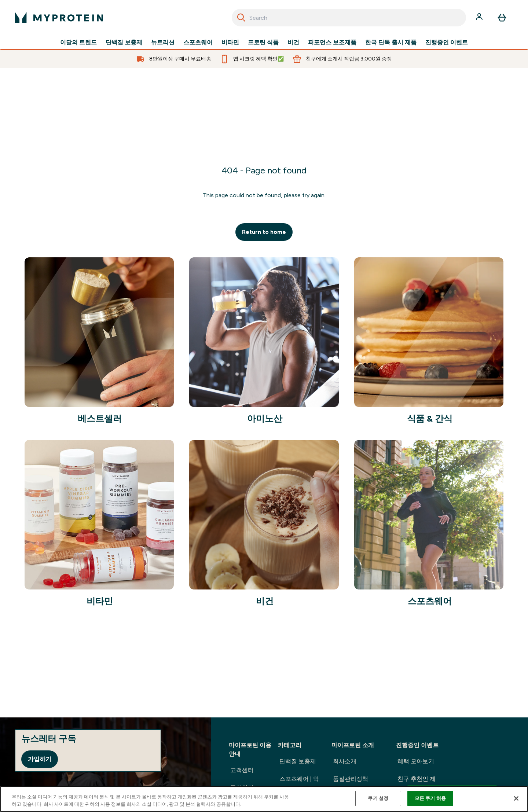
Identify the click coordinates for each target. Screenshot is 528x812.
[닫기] (516, 798)
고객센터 (242, 770)
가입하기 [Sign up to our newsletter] (40, 759)
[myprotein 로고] (59, 18)
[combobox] (349, 18)
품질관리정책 (351, 779)
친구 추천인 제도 (448, 786)
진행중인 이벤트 (447, 43)
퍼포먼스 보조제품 (332, 43)
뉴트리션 (163, 43)
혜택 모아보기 (416, 761)
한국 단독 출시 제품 (391, 43)
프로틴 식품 (263, 43)
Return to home (264, 232)
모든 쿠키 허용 (430, 798)
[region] (264, 799)
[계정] (480, 18)
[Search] (241, 18)
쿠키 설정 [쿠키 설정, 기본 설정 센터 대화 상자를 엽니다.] (378, 798)
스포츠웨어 (198, 43)
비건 (293, 43)
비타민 (230, 43)
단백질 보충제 (124, 43)
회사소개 (345, 761)
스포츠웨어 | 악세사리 (299, 785)
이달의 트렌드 (78, 43)
